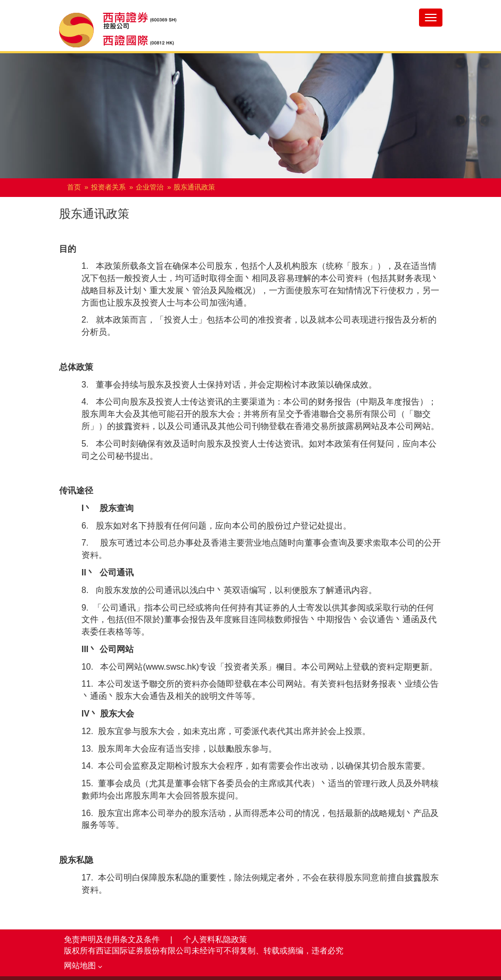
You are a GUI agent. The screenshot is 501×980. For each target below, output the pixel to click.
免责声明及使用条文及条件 (113, 940)
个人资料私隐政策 (215, 940)
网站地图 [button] (83, 966)
